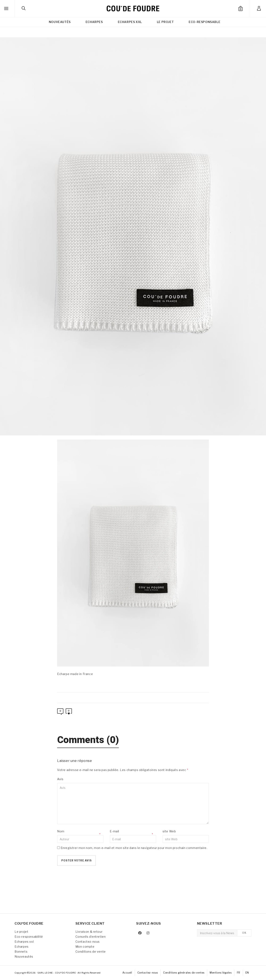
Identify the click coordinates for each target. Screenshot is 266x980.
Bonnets (21, 951)
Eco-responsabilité (29, 937)
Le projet (21, 932)
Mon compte (85, 947)
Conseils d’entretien (91, 937)
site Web (169, 831)
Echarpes (22, 947)
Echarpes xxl (24, 942)
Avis (60, 779)
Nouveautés (24, 956)
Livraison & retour (89, 932)
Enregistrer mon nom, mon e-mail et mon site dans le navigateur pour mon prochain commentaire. (134, 848)
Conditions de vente (91, 951)
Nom (61, 831)
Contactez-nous (88, 942)
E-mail (114, 831)
